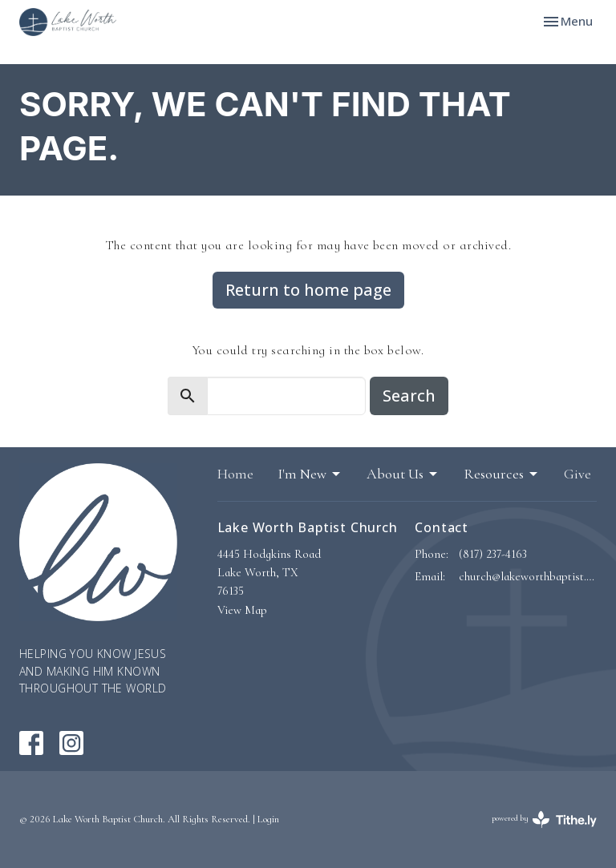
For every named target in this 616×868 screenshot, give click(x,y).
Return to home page (308, 290)
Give (577, 474)
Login (268, 819)
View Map (242, 610)
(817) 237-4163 (493, 554)
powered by (544, 820)
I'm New (310, 474)
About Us (403, 474)
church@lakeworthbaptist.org (528, 576)
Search (409, 396)
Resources (502, 474)
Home (235, 474)
